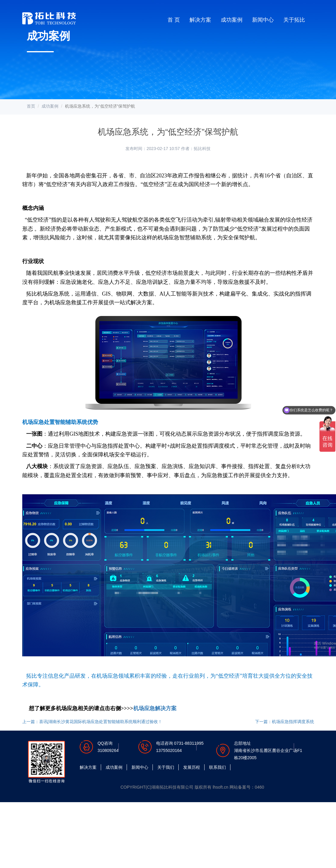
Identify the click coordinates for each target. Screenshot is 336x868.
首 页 (174, 20)
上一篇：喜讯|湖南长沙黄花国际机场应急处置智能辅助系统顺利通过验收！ (92, 722)
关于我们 (166, 767)
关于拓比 (294, 20)
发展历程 (192, 767)
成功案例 (232, 20)
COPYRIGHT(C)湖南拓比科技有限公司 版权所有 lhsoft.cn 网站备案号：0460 (193, 787)
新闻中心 (263, 20)
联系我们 (217, 767)
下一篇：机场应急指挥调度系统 (285, 722)
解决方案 (200, 20)
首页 (31, 106)
